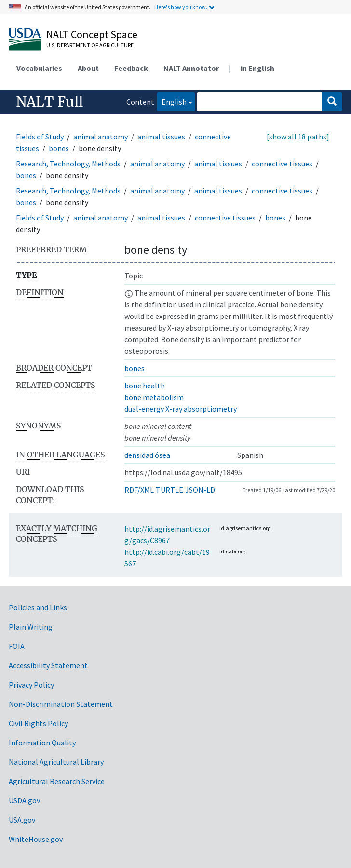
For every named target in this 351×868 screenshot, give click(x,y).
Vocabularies (39, 68)
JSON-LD (200, 490)
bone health (145, 386)
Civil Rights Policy (38, 723)
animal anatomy (101, 137)
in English (257, 68)
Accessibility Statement (48, 665)
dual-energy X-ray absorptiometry (181, 409)
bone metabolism (154, 397)
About (88, 68)
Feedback (131, 68)
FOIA (17, 646)
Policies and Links (38, 607)
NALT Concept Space (92, 34)
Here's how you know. (181, 7)
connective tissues (282, 164)
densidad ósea (147, 455)
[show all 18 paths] (298, 137)
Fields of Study (40, 137)
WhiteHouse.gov (36, 839)
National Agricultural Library (56, 762)
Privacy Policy (31, 685)
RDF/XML (139, 490)
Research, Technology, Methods (68, 164)
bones (59, 148)
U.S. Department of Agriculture (90, 45)
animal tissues (161, 137)
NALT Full (49, 102)
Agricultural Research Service (57, 781)
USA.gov (22, 820)
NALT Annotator (191, 68)
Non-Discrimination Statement (61, 704)
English (172, 101)
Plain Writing (31, 627)
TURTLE (169, 490)
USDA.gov (24, 800)
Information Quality (42, 743)
